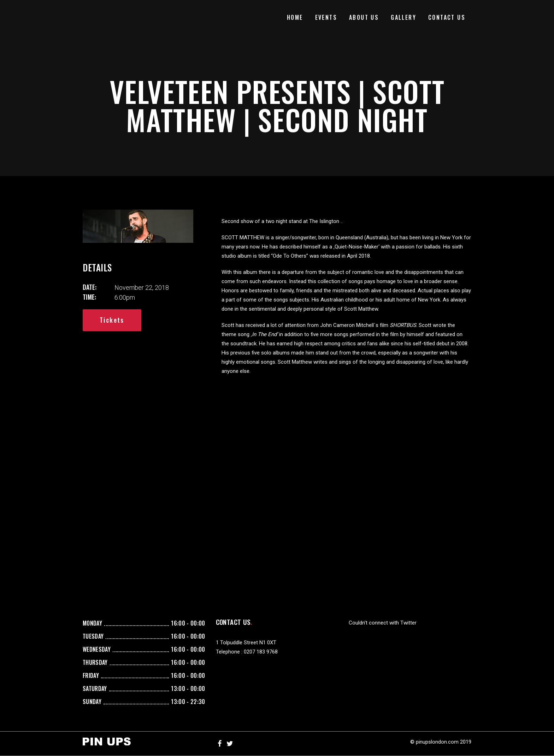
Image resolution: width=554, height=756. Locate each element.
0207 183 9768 (261, 652)
